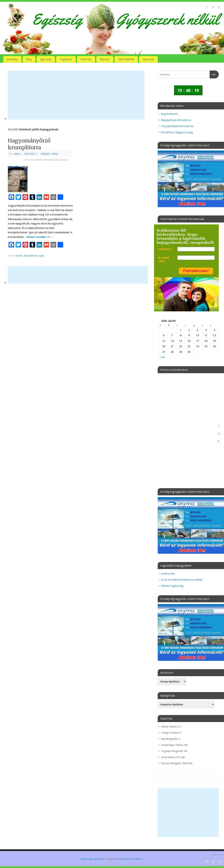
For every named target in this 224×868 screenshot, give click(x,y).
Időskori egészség (172, 586)
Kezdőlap (12, 59)
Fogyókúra (66, 59)
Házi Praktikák (126, 59)
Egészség (46, 59)
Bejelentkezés (169, 114)
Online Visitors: (170, 726)
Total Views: (169, 757)
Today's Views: (170, 733)
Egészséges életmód (92, 859)
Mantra (124, 859)
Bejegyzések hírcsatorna (176, 120)
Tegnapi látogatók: (172, 751)
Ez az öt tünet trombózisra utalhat (182, 580)
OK (213, 74)
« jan (162, 357)
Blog (29, 59)
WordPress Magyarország (177, 132)
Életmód (105, 59)
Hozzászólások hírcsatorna (177, 126)
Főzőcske (86, 59)
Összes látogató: (171, 763)
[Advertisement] (76, 95)
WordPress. (137, 859)
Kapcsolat (148, 59)
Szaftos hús (168, 573)
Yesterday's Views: (173, 745)
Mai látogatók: (170, 739)
